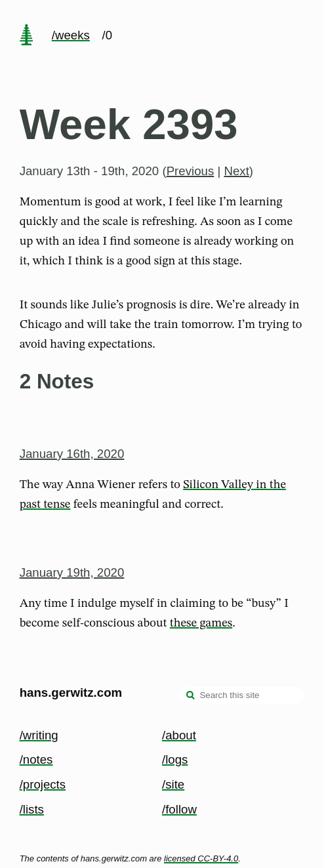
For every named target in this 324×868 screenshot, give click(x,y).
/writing (39, 735)
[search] (191, 697)
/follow (179, 809)
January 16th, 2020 (72, 454)
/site (173, 784)
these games (201, 623)
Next (236, 171)
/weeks (71, 35)
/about (179, 735)
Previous (191, 171)
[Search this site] (242, 695)
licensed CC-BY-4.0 (201, 858)
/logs (175, 759)
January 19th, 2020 (72, 572)
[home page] (26, 36)
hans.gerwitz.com (71, 692)
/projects (43, 784)
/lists (32, 809)
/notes (36, 759)
